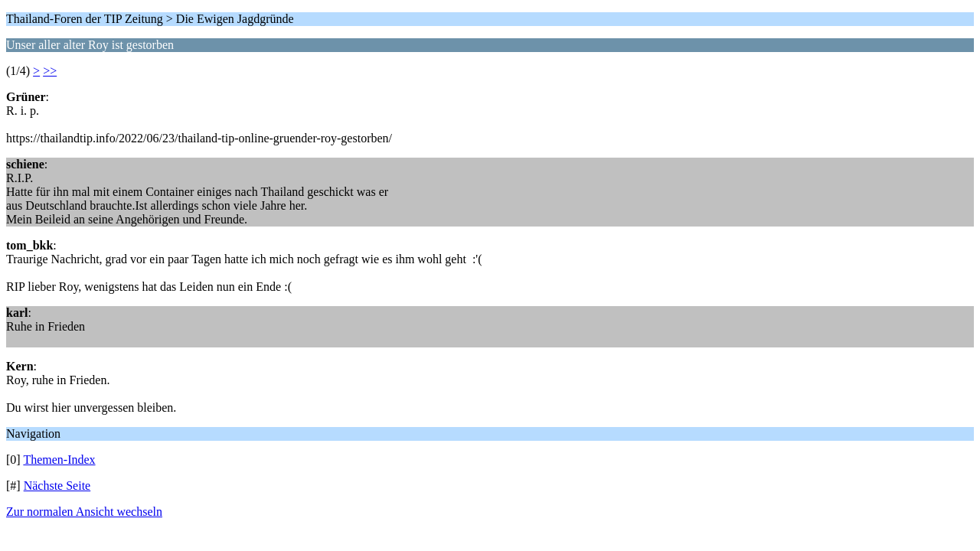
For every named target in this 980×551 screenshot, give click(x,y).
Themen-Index (59, 460)
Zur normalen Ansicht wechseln (84, 512)
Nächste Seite (57, 486)
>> (50, 71)
